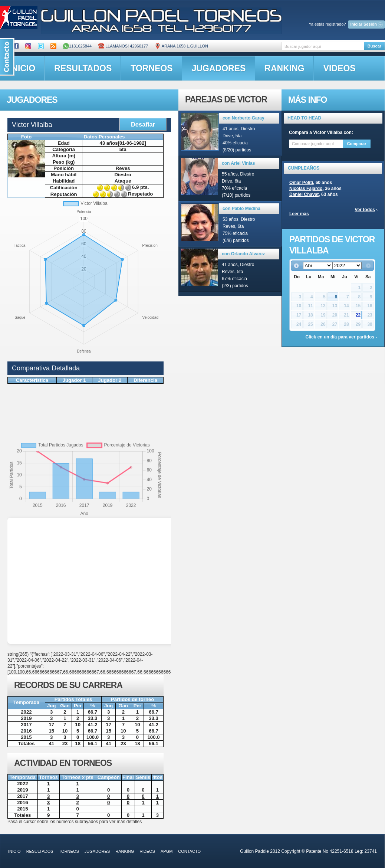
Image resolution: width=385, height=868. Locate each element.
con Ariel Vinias (238, 163)
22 (358, 315)
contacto (189, 851)
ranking (284, 68)
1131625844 (77, 46)
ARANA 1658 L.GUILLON (181, 46)
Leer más (299, 214)
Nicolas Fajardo (306, 189)
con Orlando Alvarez (243, 254)
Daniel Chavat (304, 194)
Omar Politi (301, 183)
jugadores (219, 68)
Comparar (357, 144)
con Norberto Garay (243, 118)
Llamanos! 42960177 (123, 46)
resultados (83, 68)
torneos (152, 68)
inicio (14, 851)
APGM (167, 851)
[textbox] (323, 46)
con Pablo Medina (241, 209)
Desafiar (143, 124)
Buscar (374, 46)
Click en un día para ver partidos (340, 337)
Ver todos (365, 210)
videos (340, 68)
